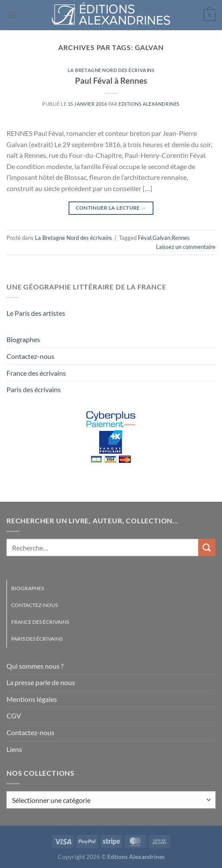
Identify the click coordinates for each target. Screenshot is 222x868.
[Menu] (12, 15)
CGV (14, 715)
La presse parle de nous (41, 682)
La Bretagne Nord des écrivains (111, 70)
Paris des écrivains (34, 389)
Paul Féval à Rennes (111, 80)
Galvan (161, 238)
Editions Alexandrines (149, 104)
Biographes (23, 339)
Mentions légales (32, 699)
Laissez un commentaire (186, 247)
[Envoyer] (207, 547)
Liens (14, 749)
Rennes (181, 238)
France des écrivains (36, 373)
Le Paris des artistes (36, 313)
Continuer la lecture (111, 208)
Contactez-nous (30, 356)
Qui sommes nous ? (35, 666)
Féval (145, 238)
